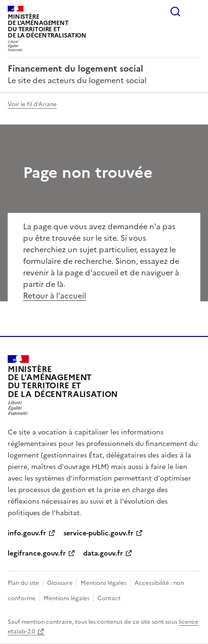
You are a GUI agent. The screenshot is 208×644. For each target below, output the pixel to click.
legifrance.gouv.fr (37, 553)
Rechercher (175, 12)
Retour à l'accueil (55, 296)
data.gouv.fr (103, 553)
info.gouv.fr (27, 533)
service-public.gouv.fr (98, 533)
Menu (195, 12)
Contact (109, 598)
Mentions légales (104, 583)
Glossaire (60, 583)
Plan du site (23, 583)
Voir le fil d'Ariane (32, 104)
